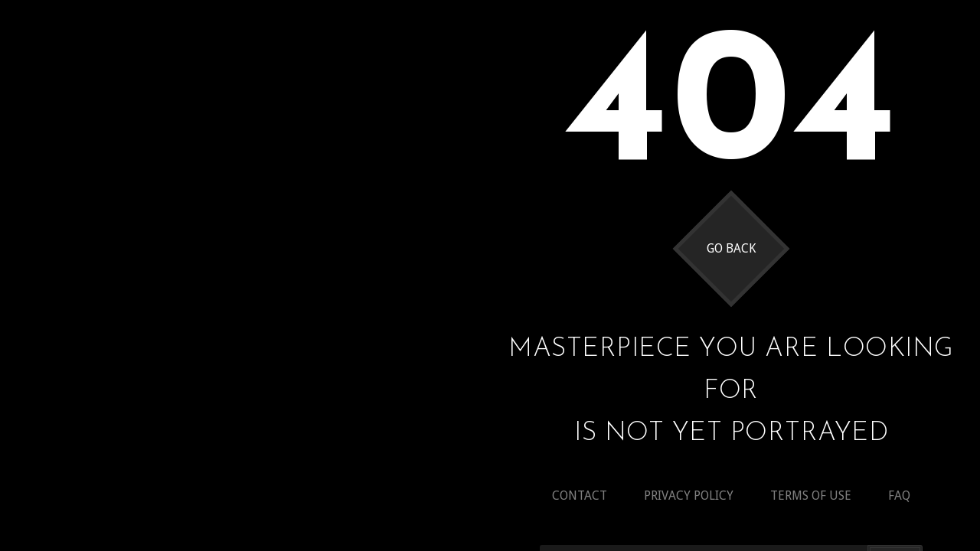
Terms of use (811, 496)
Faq (899, 496)
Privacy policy (689, 496)
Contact (580, 496)
